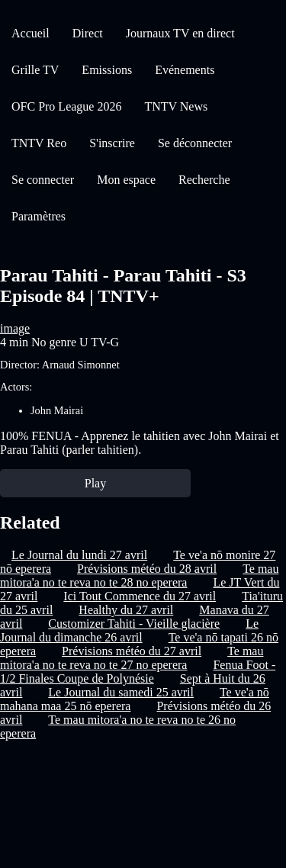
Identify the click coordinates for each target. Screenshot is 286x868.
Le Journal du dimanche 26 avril (129, 630)
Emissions (107, 70)
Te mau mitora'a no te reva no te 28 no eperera (139, 575)
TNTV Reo (39, 143)
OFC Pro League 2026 (66, 106)
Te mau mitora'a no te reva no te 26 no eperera (118, 727)
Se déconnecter (195, 143)
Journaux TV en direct (180, 33)
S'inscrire (112, 143)
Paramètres (39, 216)
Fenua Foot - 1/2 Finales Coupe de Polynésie (138, 672)
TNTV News (176, 106)
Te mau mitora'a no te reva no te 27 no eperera (132, 658)
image (15, 328)
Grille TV (35, 70)
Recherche (204, 180)
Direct (88, 33)
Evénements (185, 70)
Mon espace (126, 180)
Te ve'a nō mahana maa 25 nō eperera (135, 699)
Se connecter (43, 180)
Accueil (31, 33)
